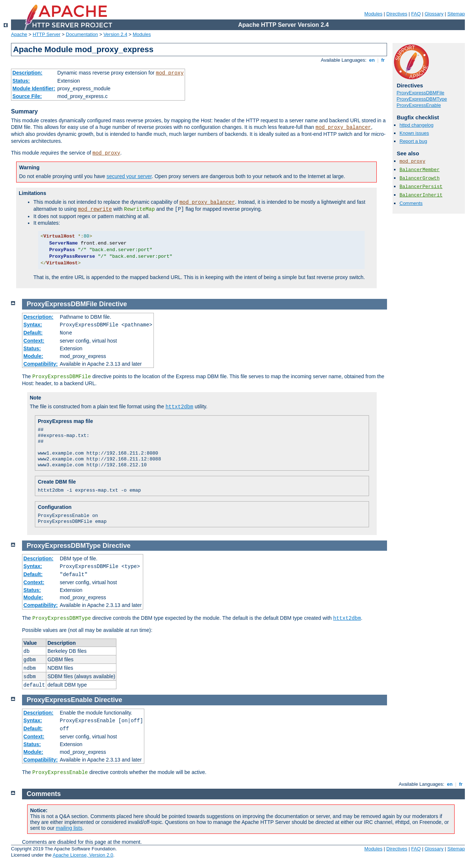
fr (383, 60)
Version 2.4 (115, 34)
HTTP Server (47, 34)
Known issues (414, 133)
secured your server (129, 176)
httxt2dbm (180, 407)
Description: (28, 73)
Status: (21, 81)
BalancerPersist (421, 187)
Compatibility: (41, 364)
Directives (397, 14)
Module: (33, 356)
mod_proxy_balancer (343, 127)
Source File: (27, 96)
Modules (373, 14)
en (372, 60)
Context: (34, 341)
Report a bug (413, 141)
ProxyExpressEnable (419, 105)
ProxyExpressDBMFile (420, 93)
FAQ (416, 14)
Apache (19, 34)
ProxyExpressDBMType (422, 99)
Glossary (434, 14)
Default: (33, 333)
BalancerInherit (421, 195)
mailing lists (69, 828)
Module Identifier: (34, 88)
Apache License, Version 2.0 (83, 855)
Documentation (82, 34)
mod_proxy (170, 73)
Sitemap (456, 14)
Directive (113, 304)
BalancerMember (420, 170)
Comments (411, 203)
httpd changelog (417, 125)
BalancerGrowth (420, 178)
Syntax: (33, 325)
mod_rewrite (95, 209)
